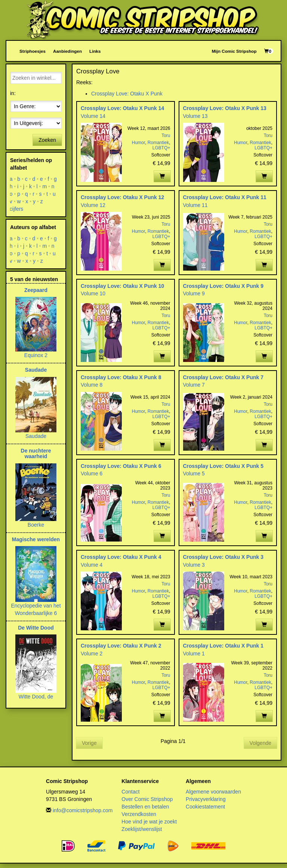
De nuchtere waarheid (36, 453)
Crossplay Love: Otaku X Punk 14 (122, 108)
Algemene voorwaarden (213, 792)
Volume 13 (195, 116)
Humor (138, 143)
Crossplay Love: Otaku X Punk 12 (122, 197)
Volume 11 (195, 205)
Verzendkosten (139, 814)
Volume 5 (194, 473)
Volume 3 (194, 565)
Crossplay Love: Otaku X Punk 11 (225, 197)
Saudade (36, 370)
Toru (166, 135)
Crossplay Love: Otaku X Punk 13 (225, 108)
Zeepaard (36, 290)
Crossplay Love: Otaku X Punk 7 (223, 377)
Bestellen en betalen (145, 807)
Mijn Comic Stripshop (234, 51)
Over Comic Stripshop (147, 799)
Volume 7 (194, 385)
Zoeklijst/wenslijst (142, 829)
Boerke (36, 525)
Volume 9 (194, 293)
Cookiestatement (205, 807)
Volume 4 (92, 565)
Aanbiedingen (67, 51)
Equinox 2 (36, 355)
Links (95, 51)
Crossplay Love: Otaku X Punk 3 (223, 557)
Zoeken (47, 140)
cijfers (17, 209)
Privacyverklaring (206, 799)
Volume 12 (93, 205)
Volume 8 (92, 385)
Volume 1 (194, 654)
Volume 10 (93, 293)
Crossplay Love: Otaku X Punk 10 (122, 286)
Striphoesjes (33, 51)
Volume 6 (92, 473)
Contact (130, 792)
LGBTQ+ (161, 148)
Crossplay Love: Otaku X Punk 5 (223, 466)
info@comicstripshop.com (83, 810)
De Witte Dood (36, 628)
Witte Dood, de (36, 697)
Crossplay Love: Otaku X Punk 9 (223, 286)
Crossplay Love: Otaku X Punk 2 (121, 646)
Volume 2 (92, 654)
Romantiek (158, 143)
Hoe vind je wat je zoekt (149, 822)
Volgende (260, 743)
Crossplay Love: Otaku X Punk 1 (223, 646)
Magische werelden (36, 539)
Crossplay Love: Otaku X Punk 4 (121, 557)
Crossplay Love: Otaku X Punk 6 (121, 466)
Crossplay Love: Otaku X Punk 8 (121, 377)
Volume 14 (93, 116)
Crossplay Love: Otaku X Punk (127, 94)
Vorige (89, 743)
